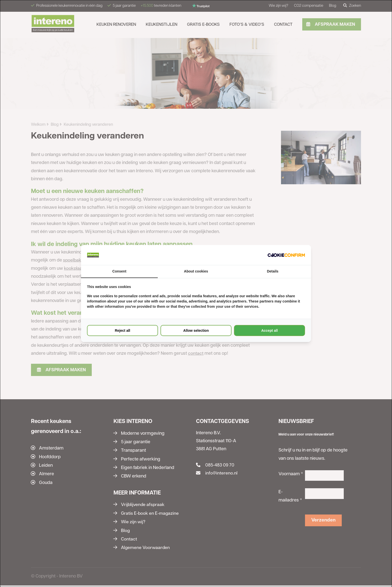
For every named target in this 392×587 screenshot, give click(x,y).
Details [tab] (273, 271)
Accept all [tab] (269, 330)
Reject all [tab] (122, 330)
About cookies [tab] (196, 271)
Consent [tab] (119, 271)
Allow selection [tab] (196, 330)
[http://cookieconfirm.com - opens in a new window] (286, 255)
